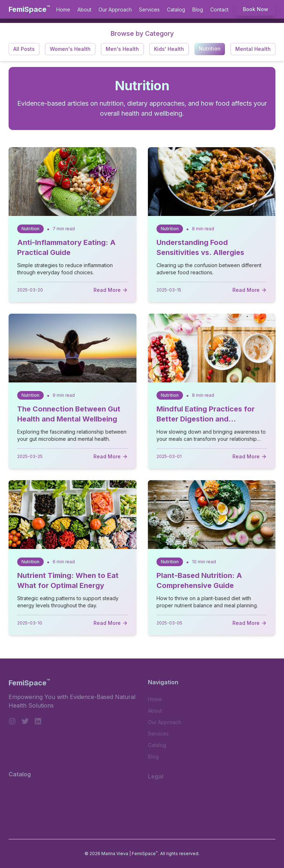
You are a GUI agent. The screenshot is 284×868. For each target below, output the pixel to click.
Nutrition (210, 49)
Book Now (256, 9)
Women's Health (70, 49)
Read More (111, 290)
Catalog (176, 9)
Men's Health (122, 49)
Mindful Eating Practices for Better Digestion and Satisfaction (206, 419)
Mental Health (253, 49)
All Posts (24, 49)
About (84, 9)
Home (63, 9)
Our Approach (115, 9)
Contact (219, 9)
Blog (198, 9)
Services (149, 9)
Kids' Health (169, 49)
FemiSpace (29, 9)
